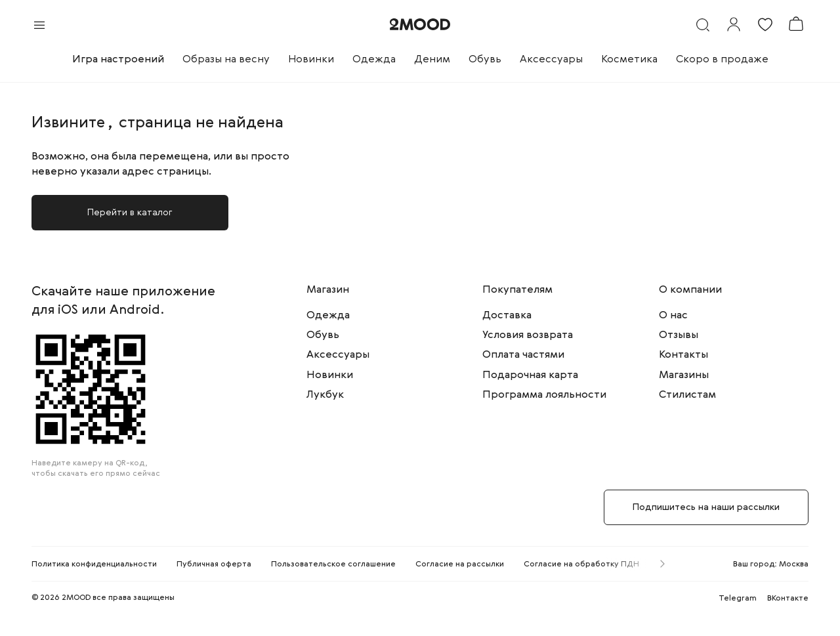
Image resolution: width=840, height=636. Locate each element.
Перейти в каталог (130, 213)
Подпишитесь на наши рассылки (706, 507)
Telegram (738, 599)
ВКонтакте (788, 599)
